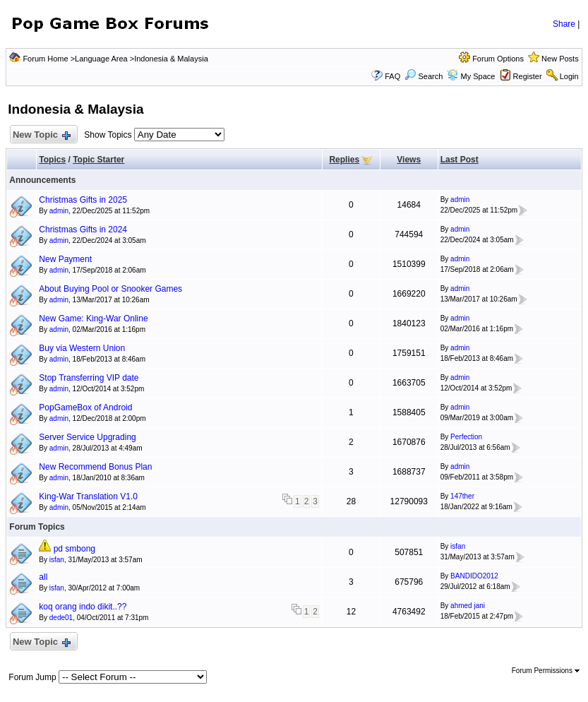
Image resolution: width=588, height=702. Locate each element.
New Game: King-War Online (93, 319)
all (43, 577)
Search (424, 76)
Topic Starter (98, 160)
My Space (478, 76)
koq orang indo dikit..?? (83, 607)
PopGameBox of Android (85, 407)
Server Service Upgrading (87, 437)
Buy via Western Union (82, 348)
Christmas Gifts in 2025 (83, 200)
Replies (344, 160)
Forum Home (45, 59)
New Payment (65, 259)
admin (59, 211)
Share (564, 24)
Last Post (460, 160)
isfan (57, 560)
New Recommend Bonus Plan (95, 467)
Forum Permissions (546, 671)
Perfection (466, 437)
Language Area (101, 59)
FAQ (392, 76)
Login (569, 76)
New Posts (560, 59)
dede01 (61, 618)
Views (409, 160)
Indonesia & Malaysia (171, 59)
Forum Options (498, 59)
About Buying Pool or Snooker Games (110, 289)
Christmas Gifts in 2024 (83, 230)
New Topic (41, 135)
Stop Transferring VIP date (89, 378)
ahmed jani (468, 606)
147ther (462, 496)
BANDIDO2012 (474, 576)
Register (528, 76)
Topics (52, 160)
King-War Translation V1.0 (88, 496)
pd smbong (74, 549)
